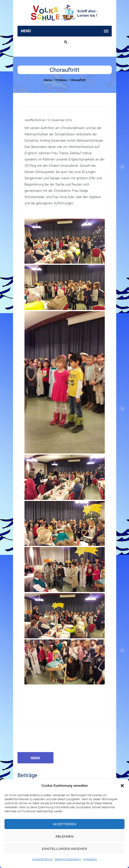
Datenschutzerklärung (68, 859)
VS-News (61, 80)
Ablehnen (64, 836)
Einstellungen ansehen (64, 849)
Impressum (90, 859)
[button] (122, 786)
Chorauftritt (78, 80)
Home (48, 80)
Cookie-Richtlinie (42, 859)
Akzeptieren (64, 824)
